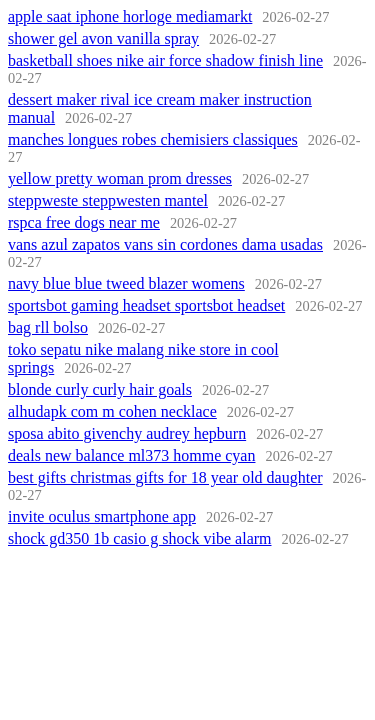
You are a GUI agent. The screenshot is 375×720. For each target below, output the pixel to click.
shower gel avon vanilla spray (103, 38)
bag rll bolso (48, 327)
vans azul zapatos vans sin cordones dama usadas (165, 244)
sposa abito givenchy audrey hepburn (127, 433)
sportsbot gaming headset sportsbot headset (146, 305)
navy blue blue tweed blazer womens (126, 283)
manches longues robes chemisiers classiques (153, 139)
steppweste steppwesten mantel (108, 200)
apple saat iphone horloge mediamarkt (130, 16)
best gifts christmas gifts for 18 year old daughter (165, 477)
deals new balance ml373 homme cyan (131, 455)
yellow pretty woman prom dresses (120, 178)
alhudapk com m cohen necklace (112, 411)
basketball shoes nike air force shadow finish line (165, 60)
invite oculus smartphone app (102, 516)
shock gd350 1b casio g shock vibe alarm (140, 538)
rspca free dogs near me (84, 222)
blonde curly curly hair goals (100, 389)
